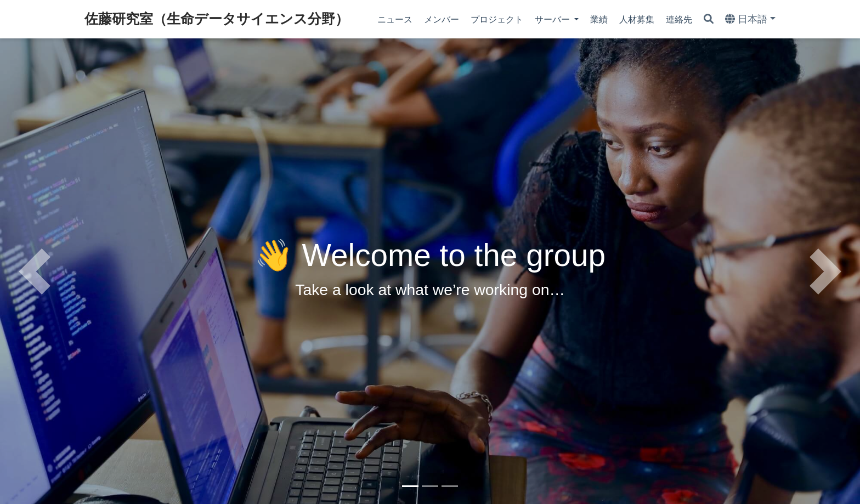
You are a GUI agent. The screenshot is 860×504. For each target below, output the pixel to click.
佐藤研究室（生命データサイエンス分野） (217, 19)
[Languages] (750, 19)
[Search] (709, 19)
